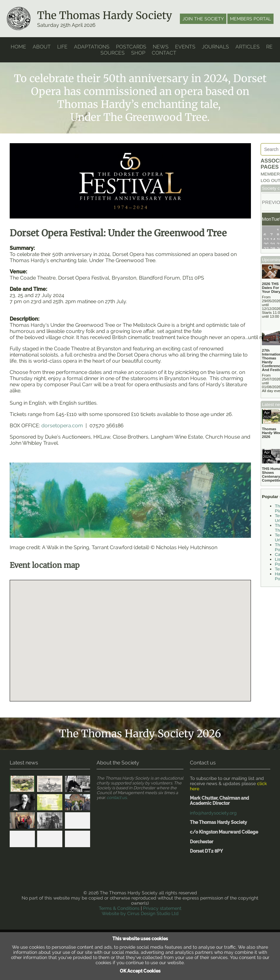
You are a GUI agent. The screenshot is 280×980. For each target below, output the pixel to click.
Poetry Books (272, 552)
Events (187, 46)
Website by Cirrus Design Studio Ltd (140, 887)
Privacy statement (161, 883)
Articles (250, 46)
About (41, 46)
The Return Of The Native (273, 494)
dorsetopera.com (62, 416)
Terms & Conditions (121, 883)
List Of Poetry (272, 542)
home (18, 46)
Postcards (132, 46)
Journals (218, 46)
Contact (167, 52)
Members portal (251, 19)
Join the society (204, 19)
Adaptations (92, 46)
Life (62, 46)
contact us (116, 780)
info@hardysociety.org (212, 794)
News (162, 46)
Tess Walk (271, 562)
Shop (141, 52)
